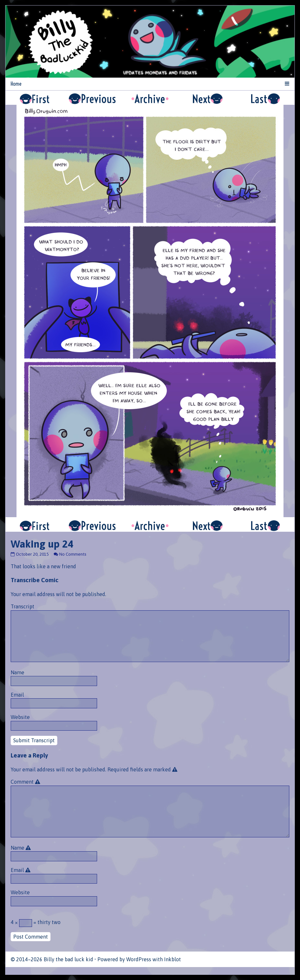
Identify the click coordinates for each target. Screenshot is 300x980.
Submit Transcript (34, 740)
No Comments (73, 554)
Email (17, 695)
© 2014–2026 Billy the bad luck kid (52, 959)
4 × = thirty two (36, 923)
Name (17, 672)
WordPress (139, 959)
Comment (27, 782)
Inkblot (172, 959)
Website (20, 717)
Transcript (22, 606)
